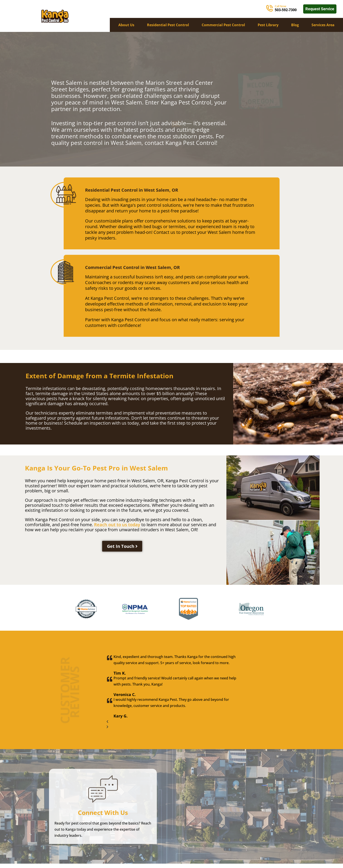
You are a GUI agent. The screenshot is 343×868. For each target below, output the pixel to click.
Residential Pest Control (168, 25)
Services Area (323, 25)
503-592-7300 (286, 10)
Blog (295, 25)
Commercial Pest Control (223, 25)
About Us (126, 25)
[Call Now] (269, 8)
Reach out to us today (117, 525)
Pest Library (268, 25)
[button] (172, 722)
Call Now (280, 6)
